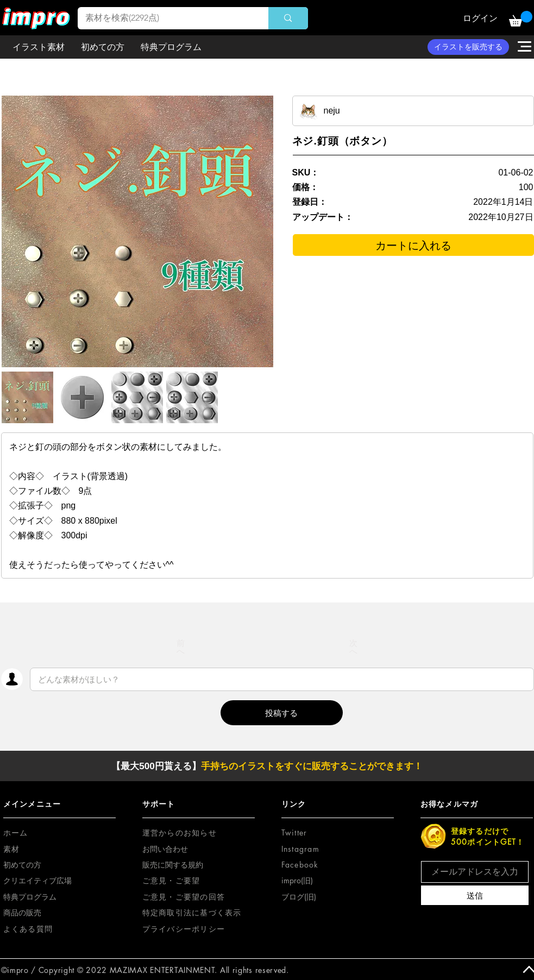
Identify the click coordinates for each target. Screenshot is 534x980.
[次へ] (354, 647)
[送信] (475, 895)
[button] (521, 19)
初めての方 (22, 865)
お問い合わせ (165, 849)
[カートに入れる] (413, 245)
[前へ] (181, 647)
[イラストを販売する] (468, 47)
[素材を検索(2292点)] (166, 18)
